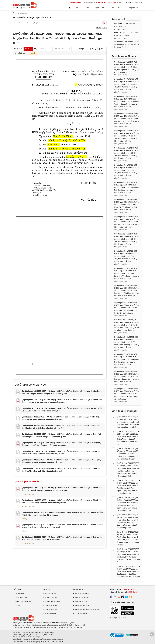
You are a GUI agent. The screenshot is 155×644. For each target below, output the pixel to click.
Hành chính (119, 36)
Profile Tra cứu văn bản (23, 601)
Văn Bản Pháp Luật (19, 642)
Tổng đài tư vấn (50, 613)
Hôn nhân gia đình (28, 494)
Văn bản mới (116, 8)
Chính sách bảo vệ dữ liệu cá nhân (87, 609)
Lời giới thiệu (19, 593)
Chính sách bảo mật (82, 605)
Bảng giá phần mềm (82, 593)
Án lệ (88, 8)
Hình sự (117, 29)
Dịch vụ (110, 3)
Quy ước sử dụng (81, 601)
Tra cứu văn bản (51, 593)
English (118, 3)
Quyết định (100, 8)
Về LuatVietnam (75, 3)
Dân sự (24, 519)
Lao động (118, 39)
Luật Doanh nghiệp (34, 642)
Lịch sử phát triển (21, 597)
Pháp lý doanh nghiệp (52, 601)
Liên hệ (17, 605)
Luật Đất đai (45, 642)
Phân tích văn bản (51, 597)
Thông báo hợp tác (82, 613)
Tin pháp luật (133, 8)
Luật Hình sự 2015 (57, 642)
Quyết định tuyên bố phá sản (125, 42)
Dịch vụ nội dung (51, 609)
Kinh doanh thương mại (123, 33)
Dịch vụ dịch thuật (51, 605)
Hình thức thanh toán (82, 597)
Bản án (78, 8)
